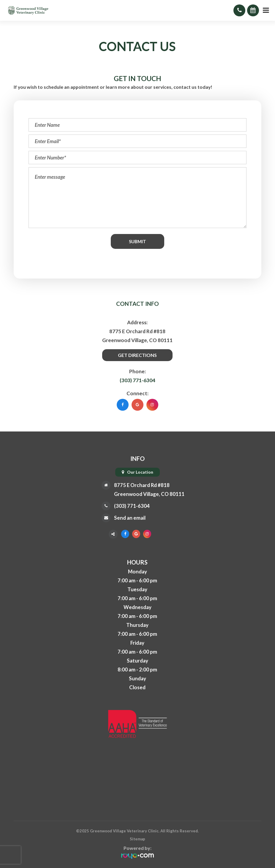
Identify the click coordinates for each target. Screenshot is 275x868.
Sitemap (137, 839)
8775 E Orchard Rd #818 (142, 485)
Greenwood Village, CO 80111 (149, 494)
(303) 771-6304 (137, 380)
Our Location (140, 472)
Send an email (130, 518)
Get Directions (137, 355)
